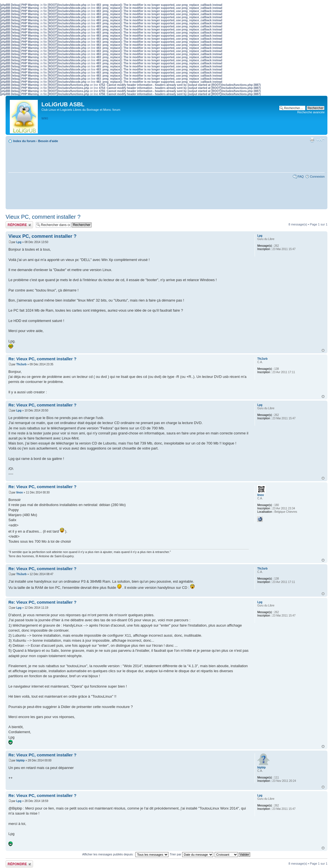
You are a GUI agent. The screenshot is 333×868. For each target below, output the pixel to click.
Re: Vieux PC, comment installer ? (42, 359)
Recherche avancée (311, 112)
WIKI (45, 118)
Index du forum (24, 141)
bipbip (20, 760)
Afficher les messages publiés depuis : (125, 854)
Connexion (317, 177)
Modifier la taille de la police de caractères (321, 140)
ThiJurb (21, 364)
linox (19, 492)
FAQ (301, 177)
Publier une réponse (19, 225)
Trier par (192, 854)
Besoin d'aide (48, 141)
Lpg (19, 242)
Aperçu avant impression (312, 140)
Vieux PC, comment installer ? (43, 217)
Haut (323, 350)
